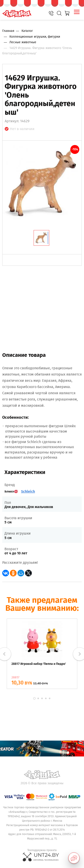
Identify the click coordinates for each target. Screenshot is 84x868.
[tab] (41, 238)
